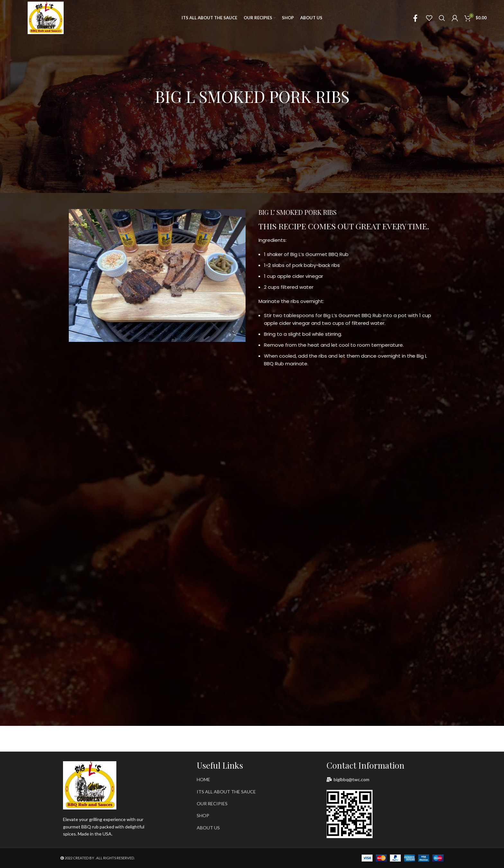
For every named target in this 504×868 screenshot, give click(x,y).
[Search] (442, 18)
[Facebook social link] (415, 18)
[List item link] (252, 780)
